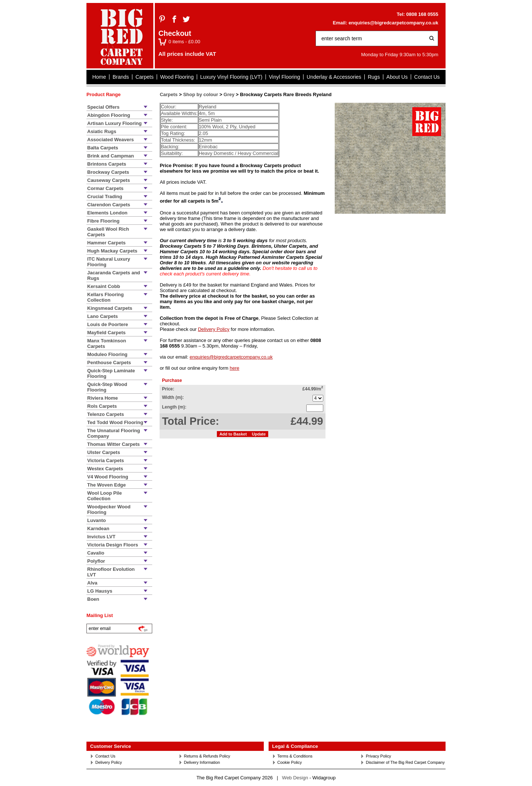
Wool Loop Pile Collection (105, 496)
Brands (121, 77)
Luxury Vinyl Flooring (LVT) (231, 77)
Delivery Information (202, 762)
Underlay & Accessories (334, 77)
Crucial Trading (105, 196)
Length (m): (174, 407)
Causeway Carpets (109, 180)
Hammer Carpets (106, 243)
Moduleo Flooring (107, 354)
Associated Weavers (110, 140)
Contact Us (427, 77)
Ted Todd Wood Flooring (115, 422)
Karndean (98, 528)
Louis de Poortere (108, 324)
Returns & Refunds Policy (207, 756)
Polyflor (96, 561)
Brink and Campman (110, 156)
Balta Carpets (103, 148)
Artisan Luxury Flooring (114, 123)
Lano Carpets (103, 316)
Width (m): (173, 397)
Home (99, 77)
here (235, 368)
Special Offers (103, 107)
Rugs (374, 77)
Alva (92, 583)
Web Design (295, 778)
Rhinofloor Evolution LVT (111, 572)
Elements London (107, 213)
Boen (93, 599)
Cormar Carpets (105, 188)
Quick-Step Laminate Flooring (111, 373)
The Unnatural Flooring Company (114, 433)
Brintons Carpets (107, 164)
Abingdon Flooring (109, 115)
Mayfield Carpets (106, 333)
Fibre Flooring (103, 221)
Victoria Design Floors (113, 545)
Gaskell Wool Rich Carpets (108, 232)
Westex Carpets (105, 469)
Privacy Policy (378, 756)
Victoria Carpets (105, 460)
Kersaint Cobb (104, 286)
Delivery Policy (214, 329)
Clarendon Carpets (109, 205)
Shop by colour (201, 94)
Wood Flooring (177, 77)
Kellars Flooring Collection (105, 297)
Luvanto (97, 520)
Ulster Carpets (104, 452)
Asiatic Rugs (102, 131)
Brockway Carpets (108, 172)
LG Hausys (100, 591)
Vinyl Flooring (285, 77)
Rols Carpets (102, 406)
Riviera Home (103, 398)
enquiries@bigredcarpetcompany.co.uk (393, 23)
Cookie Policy (290, 762)
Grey (229, 94)
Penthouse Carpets (109, 362)
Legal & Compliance (295, 746)
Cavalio (96, 553)
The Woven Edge (107, 485)
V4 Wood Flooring (108, 477)
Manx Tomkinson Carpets (107, 343)
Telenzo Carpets (105, 414)
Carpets (145, 77)
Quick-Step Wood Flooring (107, 387)
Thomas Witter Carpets (113, 444)
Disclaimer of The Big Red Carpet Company (405, 762)
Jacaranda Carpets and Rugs (114, 275)
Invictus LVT (101, 537)
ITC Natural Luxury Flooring (109, 262)
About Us (397, 77)
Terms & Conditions (295, 756)
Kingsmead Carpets (110, 308)
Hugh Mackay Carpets (112, 251)
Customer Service (111, 746)
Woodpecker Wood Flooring (109, 509)
